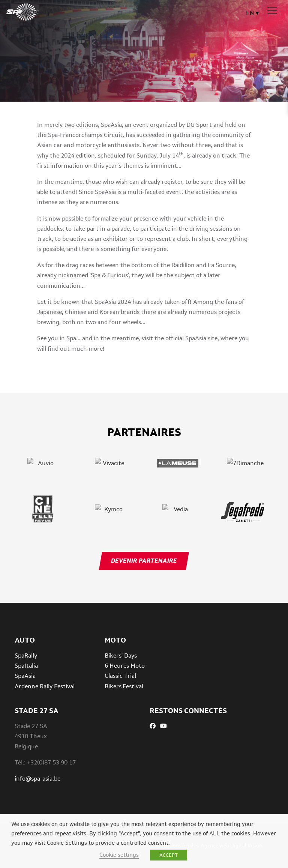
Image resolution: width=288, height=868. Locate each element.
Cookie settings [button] (119, 855)
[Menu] (272, 11)
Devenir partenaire (144, 561)
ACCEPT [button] (169, 855)
